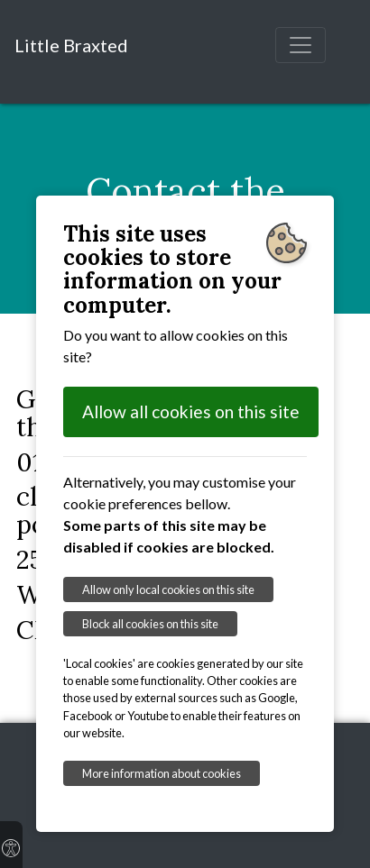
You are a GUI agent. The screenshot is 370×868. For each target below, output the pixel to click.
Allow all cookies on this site (191, 411)
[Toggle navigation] (301, 45)
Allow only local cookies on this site (168, 589)
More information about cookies (162, 773)
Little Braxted (71, 45)
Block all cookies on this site (150, 624)
